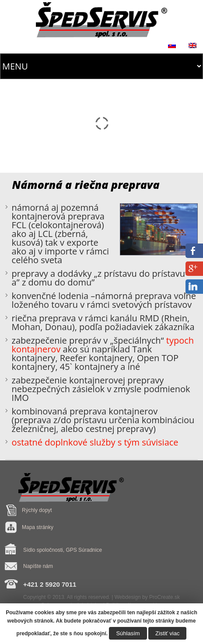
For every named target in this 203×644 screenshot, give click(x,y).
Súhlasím (128, 633)
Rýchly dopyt (37, 510)
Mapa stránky (38, 527)
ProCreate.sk (164, 597)
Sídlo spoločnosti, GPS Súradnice (63, 550)
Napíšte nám (38, 566)
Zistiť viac (167, 633)
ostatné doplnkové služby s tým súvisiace (95, 442)
